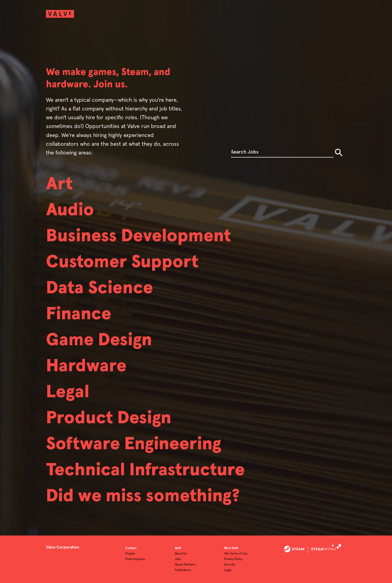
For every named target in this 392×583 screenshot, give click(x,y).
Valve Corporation (63, 547)
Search (339, 152)
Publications (183, 570)
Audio (70, 210)
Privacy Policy (233, 559)
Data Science (99, 288)
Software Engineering (134, 444)
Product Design (109, 418)
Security (230, 565)
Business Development (138, 236)
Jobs (178, 559)
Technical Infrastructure (145, 470)
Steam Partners (185, 565)
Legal (68, 392)
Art (59, 184)
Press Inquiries (135, 559)
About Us (181, 554)
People (130, 554)
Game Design (99, 340)
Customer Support (122, 262)
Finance (79, 314)
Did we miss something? (143, 496)
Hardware (86, 366)
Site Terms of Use (236, 554)
